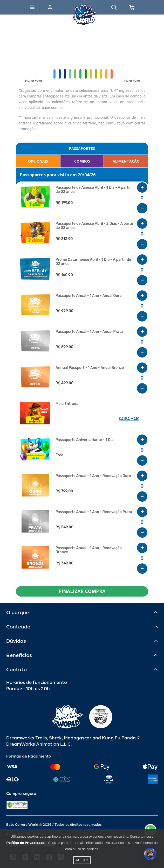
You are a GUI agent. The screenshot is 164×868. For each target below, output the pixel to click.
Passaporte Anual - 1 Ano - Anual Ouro (89, 296)
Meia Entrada (67, 404)
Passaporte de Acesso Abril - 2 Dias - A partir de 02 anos (94, 226)
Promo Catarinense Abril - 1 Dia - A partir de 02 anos (93, 262)
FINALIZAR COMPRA (82, 591)
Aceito (82, 860)
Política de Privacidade (26, 843)
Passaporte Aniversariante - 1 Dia (84, 440)
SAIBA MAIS (129, 419)
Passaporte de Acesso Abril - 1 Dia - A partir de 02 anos (93, 190)
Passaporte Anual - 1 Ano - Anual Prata (89, 332)
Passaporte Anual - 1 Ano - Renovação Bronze (89, 550)
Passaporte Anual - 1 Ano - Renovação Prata (94, 512)
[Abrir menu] (32, 7)
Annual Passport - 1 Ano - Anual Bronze (90, 368)
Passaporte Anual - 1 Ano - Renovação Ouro (93, 476)
